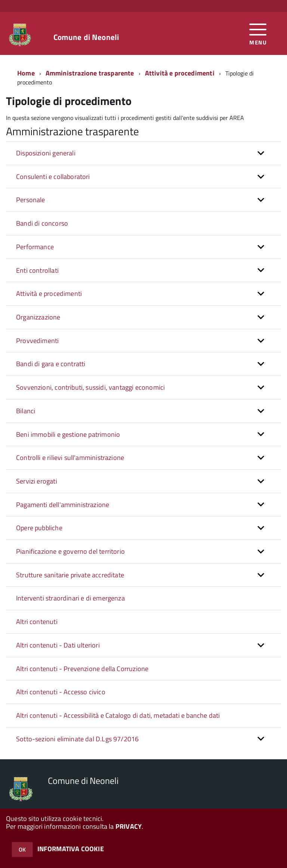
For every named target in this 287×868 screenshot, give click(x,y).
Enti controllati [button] (37, 270)
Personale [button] (31, 200)
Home (26, 73)
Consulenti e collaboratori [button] (53, 177)
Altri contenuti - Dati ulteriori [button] (58, 645)
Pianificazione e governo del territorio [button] (70, 551)
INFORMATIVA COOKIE (71, 849)
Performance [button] (35, 247)
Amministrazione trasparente (90, 73)
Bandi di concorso (42, 223)
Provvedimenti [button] (37, 341)
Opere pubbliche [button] (39, 528)
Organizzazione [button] (38, 317)
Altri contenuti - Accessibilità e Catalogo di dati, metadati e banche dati (118, 715)
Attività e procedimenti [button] (49, 294)
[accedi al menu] (258, 33)
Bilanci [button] (26, 411)
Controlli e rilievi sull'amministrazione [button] (70, 458)
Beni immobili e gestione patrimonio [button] (68, 434)
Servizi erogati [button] (37, 481)
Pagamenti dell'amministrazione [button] (63, 505)
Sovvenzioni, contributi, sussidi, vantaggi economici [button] (90, 387)
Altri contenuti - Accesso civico (61, 692)
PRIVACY (129, 826)
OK (22, 850)
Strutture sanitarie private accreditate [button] (70, 575)
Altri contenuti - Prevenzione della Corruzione (82, 669)
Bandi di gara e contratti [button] (51, 364)
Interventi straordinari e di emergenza (70, 598)
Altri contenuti (37, 622)
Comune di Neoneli (86, 37)
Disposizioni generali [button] (46, 153)
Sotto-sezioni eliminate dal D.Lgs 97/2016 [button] (77, 739)
